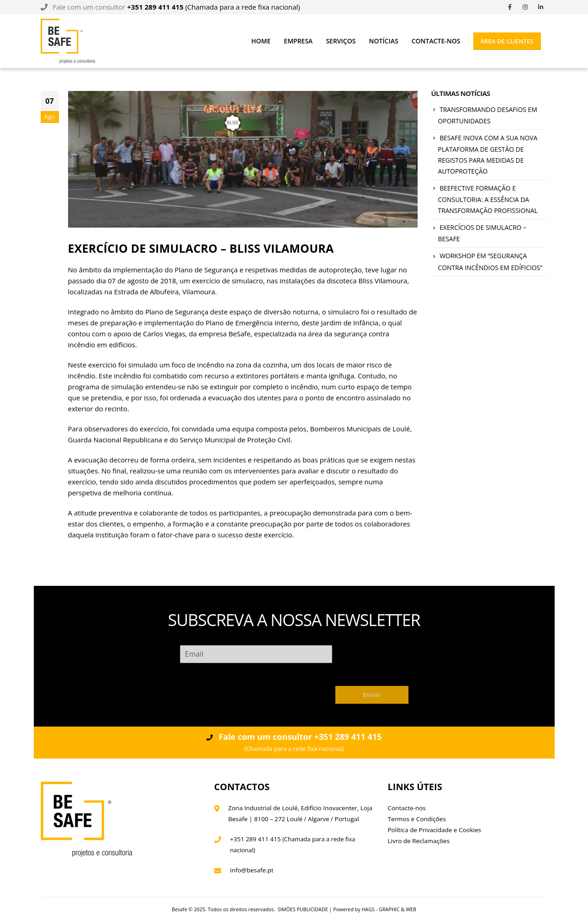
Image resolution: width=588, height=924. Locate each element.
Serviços (341, 41)
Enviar (372, 695)
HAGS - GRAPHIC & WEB (389, 909)
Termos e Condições (417, 819)
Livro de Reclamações (419, 841)
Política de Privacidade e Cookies (435, 830)
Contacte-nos (436, 41)
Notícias (383, 41)
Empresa (298, 41)
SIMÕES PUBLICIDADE (303, 909)
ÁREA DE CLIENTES (507, 41)
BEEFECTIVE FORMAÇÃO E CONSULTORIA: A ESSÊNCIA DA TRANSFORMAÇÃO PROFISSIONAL (488, 200)
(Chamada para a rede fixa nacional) (213, 7)
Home (261, 41)
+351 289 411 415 (256, 839)
